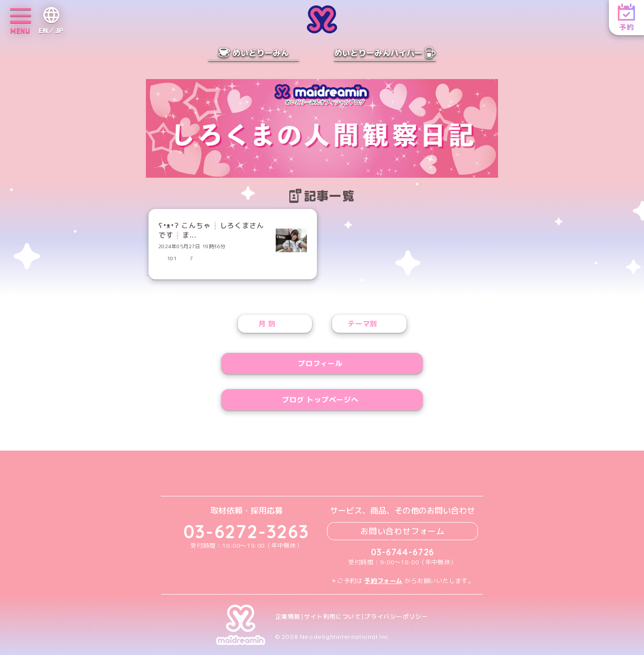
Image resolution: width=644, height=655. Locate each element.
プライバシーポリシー (396, 617)
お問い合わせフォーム (403, 531)
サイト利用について (332, 617)
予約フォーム (383, 581)
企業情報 (288, 617)
